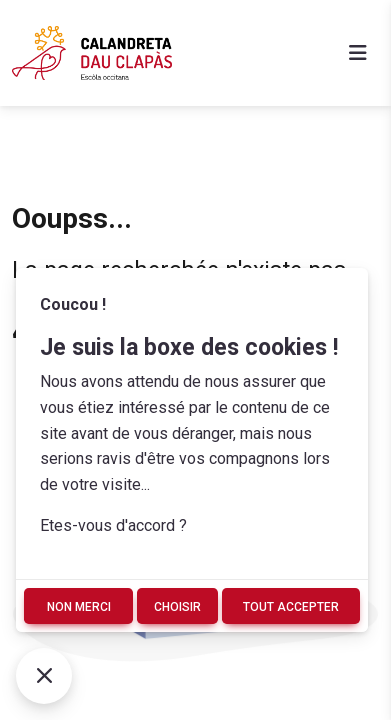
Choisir (177, 607)
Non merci (79, 607)
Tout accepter (291, 607)
